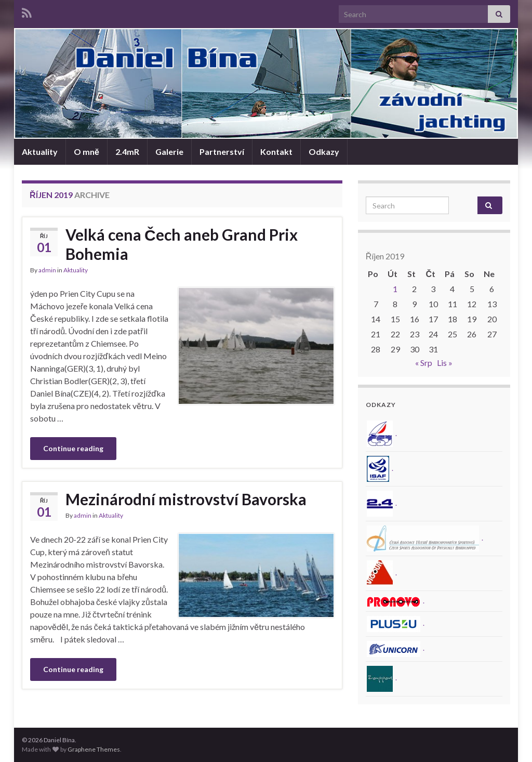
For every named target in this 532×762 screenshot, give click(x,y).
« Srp (424, 363)
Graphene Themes (94, 749)
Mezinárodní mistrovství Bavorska (186, 499)
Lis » (445, 363)
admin (47, 270)
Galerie (169, 152)
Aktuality (40, 152)
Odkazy (324, 152)
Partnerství (222, 152)
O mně (87, 152)
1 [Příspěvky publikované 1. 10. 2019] (395, 289)
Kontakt (276, 152)
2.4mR (127, 152)
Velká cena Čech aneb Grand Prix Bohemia (182, 244)
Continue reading (73, 448)
